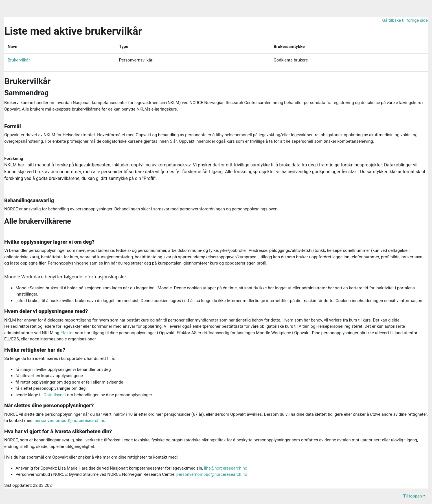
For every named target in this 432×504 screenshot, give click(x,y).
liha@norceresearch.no (226, 468)
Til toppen (414, 496)
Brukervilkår (19, 60)
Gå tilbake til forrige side (405, 20)
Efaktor (67, 333)
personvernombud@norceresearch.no (70, 421)
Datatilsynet (55, 395)
